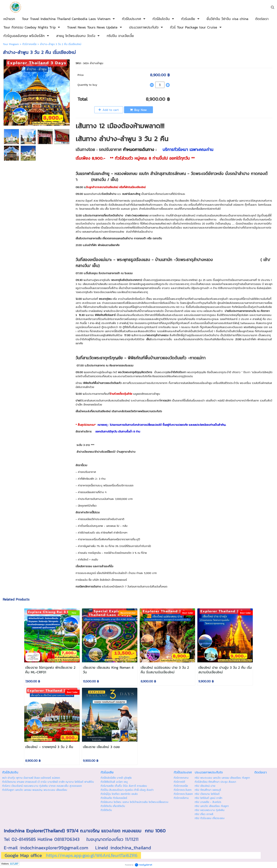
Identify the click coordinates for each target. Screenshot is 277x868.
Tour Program (11, 44)
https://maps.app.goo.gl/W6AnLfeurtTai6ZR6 (92, 855)
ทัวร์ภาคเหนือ (29, 44)
